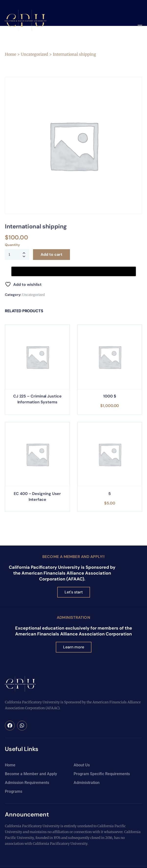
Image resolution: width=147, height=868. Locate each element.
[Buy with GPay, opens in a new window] (74, 271)
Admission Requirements (27, 783)
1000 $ (110, 396)
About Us (82, 765)
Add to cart (51, 254)
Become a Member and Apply (31, 774)
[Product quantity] (17, 255)
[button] (140, 27)
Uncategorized (34, 54)
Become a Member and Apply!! (73, 557)
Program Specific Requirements (102, 774)
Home (11, 54)
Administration (73, 617)
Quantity (12, 245)
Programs (14, 791)
